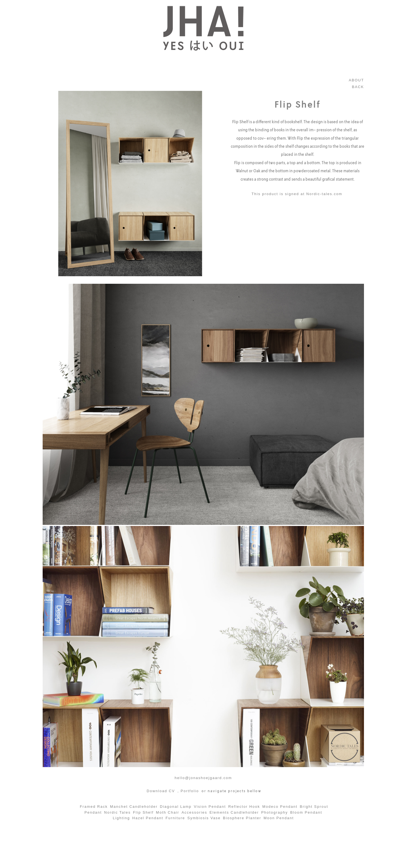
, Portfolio (188, 791)
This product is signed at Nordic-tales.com (297, 194)
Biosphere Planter (242, 818)
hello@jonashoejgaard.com (203, 778)
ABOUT (356, 80)
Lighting (122, 818)
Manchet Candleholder (134, 807)
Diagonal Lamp (176, 807)
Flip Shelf (143, 812)
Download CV (161, 791)
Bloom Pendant (306, 812)
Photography (275, 812)
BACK (358, 87)
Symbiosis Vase (204, 818)
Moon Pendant (279, 818)
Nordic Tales (117, 812)
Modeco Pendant (280, 807)
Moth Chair (168, 812)
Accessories (194, 812)
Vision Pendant (210, 807)
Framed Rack (94, 807)
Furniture (175, 818)
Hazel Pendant (148, 818)
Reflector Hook (244, 807)
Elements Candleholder (234, 812)
